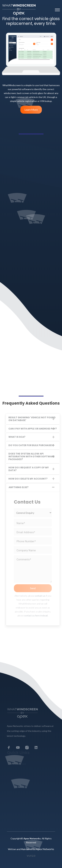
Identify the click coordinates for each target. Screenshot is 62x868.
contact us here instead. (36, 615)
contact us (40, 596)
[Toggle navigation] (57, 10)
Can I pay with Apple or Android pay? (33, 429)
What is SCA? (17, 437)
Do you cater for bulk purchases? (31, 445)
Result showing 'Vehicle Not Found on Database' (32, 419)
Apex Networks (45, 849)
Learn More (31, 110)
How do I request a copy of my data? (29, 469)
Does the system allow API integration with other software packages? (31, 456)
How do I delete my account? (28, 479)
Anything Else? (19, 487)
